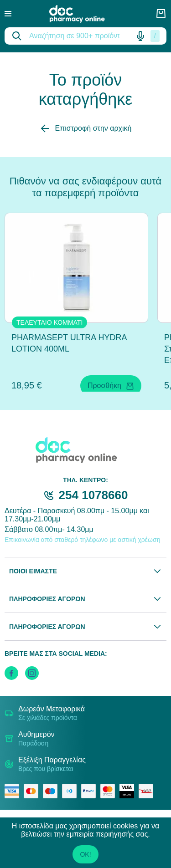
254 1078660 (93, 495)
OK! (85, 854)
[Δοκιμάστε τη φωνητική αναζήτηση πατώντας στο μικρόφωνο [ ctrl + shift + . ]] (140, 36)
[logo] (83, 14)
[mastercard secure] (110, 791)
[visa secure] (129, 791)
